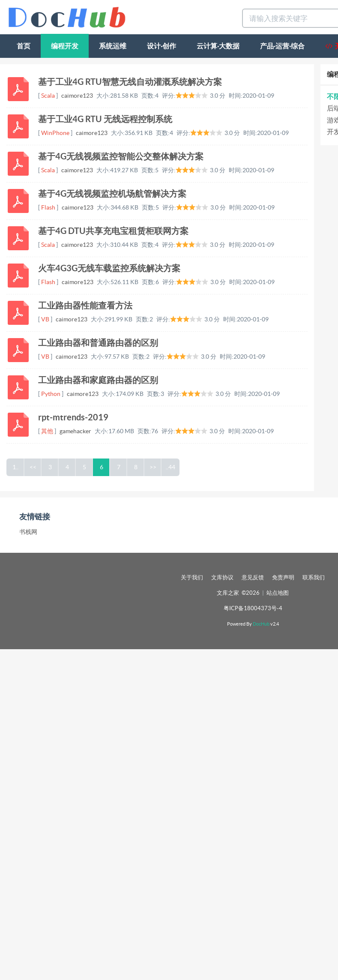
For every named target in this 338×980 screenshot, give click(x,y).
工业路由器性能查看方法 (85, 305)
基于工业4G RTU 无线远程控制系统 (105, 119)
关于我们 (192, 577)
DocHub (261, 624)
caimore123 (77, 96)
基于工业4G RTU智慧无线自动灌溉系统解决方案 (130, 82)
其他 (47, 431)
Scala (48, 96)
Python (51, 394)
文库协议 (222, 577)
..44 (170, 467)
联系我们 (314, 577)
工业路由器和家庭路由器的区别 (98, 380)
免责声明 (283, 577)
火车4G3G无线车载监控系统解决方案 (109, 268)
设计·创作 (162, 46)
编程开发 (65, 46)
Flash (48, 207)
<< (33, 467)
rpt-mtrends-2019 (73, 417)
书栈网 (28, 532)
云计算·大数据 (218, 46)
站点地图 (278, 593)
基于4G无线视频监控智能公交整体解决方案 (121, 156)
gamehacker (75, 431)
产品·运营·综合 (282, 46)
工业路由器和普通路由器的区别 (98, 343)
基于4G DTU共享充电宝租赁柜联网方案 (113, 231)
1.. (15, 467)
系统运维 (113, 46)
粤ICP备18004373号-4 (253, 608)
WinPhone (55, 133)
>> (153, 467)
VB (45, 319)
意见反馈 (253, 577)
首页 (24, 46)
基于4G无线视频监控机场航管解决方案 (112, 193)
